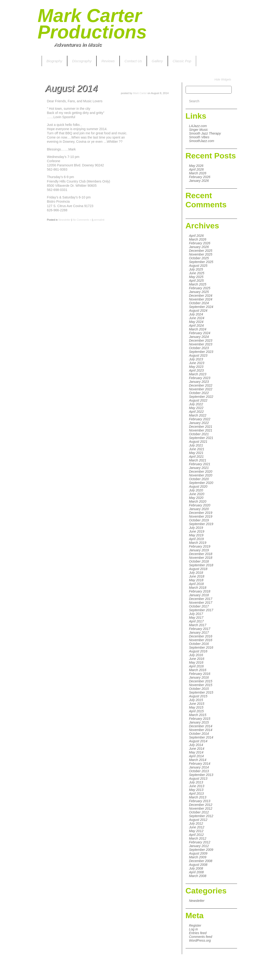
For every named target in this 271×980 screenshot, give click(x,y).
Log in (194, 929)
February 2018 (200, 591)
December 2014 (201, 726)
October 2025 (199, 258)
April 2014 (196, 756)
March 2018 (198, 588)
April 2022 (196, 412)
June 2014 (197, 749)
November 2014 (201, 730)
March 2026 (198, 173)
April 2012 (196, 835)
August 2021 (198, 442)
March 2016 (198, 670)
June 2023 (197, 363)
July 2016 (196, 655)
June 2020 (197, 494)
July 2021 (196, 445)
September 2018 (201, 565)
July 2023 (196, 359)
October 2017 (199, 606)
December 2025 (201, 251)
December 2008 (201, 861)
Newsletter (197, 901)
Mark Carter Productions (92, 24)
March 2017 (198, 625)
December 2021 (201, 427)
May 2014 (196, 752)
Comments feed (201, 937)
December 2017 (201, 599)
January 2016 (199, 677)
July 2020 (196, 490)
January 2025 (199, 292)
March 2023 (198, 374)
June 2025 (197, 273)
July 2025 (196, 269)
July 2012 (196, 823)
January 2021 (199, 468)
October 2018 (199, 561)
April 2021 (196, 457)
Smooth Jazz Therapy (205, 133)
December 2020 (201, 472)
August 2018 (198, 569)
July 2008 (196, 868)
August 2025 (198, 266)
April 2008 (196, 872)
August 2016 (198, 651)
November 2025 (201, 254)
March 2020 (198, 501)
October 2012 (199, 812)
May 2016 (196, 662)
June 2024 (197, 318)
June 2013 (197, 786)
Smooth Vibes (199, 137)
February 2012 (200, 842)
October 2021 (199, 434)
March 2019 (198, 543)
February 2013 (200, 801)
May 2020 (196, 498)
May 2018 (196, 580)
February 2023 (200, 378)
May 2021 (196, 453)
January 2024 (199, 337)
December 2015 (201, 681)
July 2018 (196, 573)
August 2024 (198, 311)
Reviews (108, 61)
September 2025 (201, 262)
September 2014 (201, 737)
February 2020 (200, 505)
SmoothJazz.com (202, 141)
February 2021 (200, 464)
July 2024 (196, 314)
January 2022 (199, 423)
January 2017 (199, 633)
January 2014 (199, 767)
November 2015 (201, 685)
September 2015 (201, 692)
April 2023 (196, 370)
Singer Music (199, 130)
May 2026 (196, 166)
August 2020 (198, 486)
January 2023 (199, 382)
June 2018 (197, 576)
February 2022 (200, 419)
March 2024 (198, 329)
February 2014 (200, 764)
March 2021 (198, 460)
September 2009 (201, 850)
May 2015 (196, 707)
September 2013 (201, 775)
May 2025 (196, 277)
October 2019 (199, 520)
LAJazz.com (198, 126)
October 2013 (199, 771)
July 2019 (196, 528)
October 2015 (199, 689)
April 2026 (196, 169)
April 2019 (196, 539)
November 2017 (201, 603)
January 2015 (199, 722)
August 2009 (198, 853)
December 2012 (201, 805)
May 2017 (196, 618)
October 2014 (199, 734)
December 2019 (201, 513)
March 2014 (198, 760)
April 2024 (196, 325)
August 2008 (198, 865)
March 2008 (198, 876)
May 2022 (196, 408)
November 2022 (201, 389)
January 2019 (199, 550)
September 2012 (201, 816)
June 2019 (197, 531)
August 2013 (198, 779)
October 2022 (199, 393)
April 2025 (196, 281)
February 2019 (200, 546)
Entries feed (198, 933)
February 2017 (200, 629)
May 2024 (196, 322)
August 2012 (198, 820)
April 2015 (196, 711)
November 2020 (201, 475)
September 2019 (201, 524)
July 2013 (196, 782)
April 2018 (196, 584)
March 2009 (198, 857)
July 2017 (196, 614)
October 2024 (199, 303)
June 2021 (197, 449)
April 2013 (196, 794)
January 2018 (199, 595)
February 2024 (200, 333)
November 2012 (201, 808)
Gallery (157, 61)
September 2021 (201, 438)
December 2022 (201, 385)
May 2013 (196, 790)
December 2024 (201, 296)
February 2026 (200, 177)
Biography (55, 61)
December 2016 (201, 636)
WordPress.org (200, 940)
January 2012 (199, 846)
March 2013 (198, 797)
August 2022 (198, 400)
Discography (82, 61)
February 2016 (200, 674)
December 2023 (201, 340)
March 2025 (198, 284)
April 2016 (196, 666)
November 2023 (201, 344)
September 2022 (201, 397)
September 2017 (201, 610)
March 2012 (198, 838)
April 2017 (196, 621)
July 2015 (196, 700)
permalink (99, 220)
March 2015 (198, 715)
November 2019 (201, 516)
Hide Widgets (223, 80)
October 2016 (199, 644)
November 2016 (201, 640)
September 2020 (201, 483)
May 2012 (196, 831)
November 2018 (201, 558)
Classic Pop (182, 61)
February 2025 (200, 288)
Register (195, 925)
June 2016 (197, 659)
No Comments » (82, 220)
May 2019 (196, 535)
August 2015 (198, 696)
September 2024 (201, 307)
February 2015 (200, 719)
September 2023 (201, 352)
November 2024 (201, 299)
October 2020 (199, 479)
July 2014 (196, 745)
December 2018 (201, 554)
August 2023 (198, 355)
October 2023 (199, 348)
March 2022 (198, 415)
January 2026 (199, 181)
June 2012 (197, 827)
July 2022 (196, 404)
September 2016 (201, 647)
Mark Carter (140, 93)
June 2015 (197, 704)
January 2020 (199, 509)
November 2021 (201, 430)
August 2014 (198, 741)
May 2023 (196, 367)
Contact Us (133, 61)
